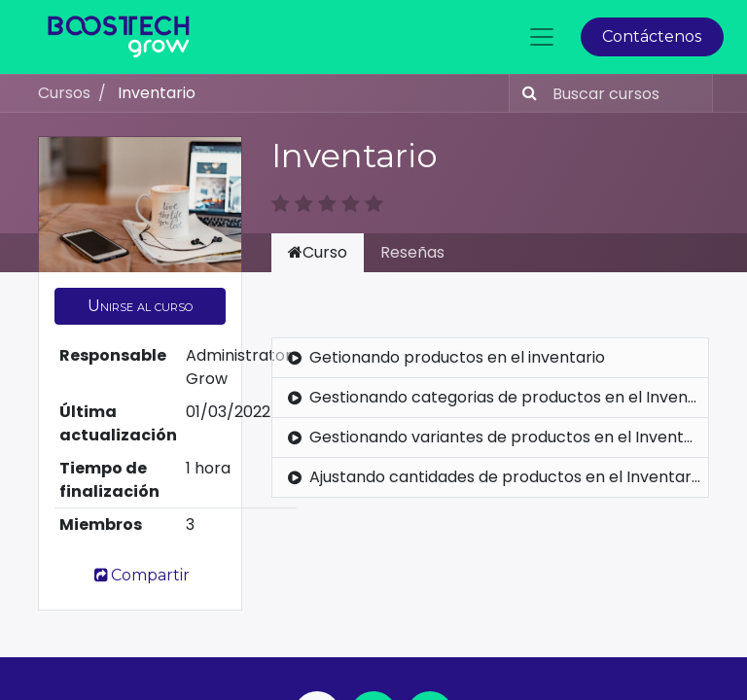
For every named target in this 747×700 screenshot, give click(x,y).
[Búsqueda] (526, 93)
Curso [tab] (318, 252)
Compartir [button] (140, 575)
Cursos (64, 93)
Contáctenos (652, 36)
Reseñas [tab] (412, 252)
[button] (140, 306)
